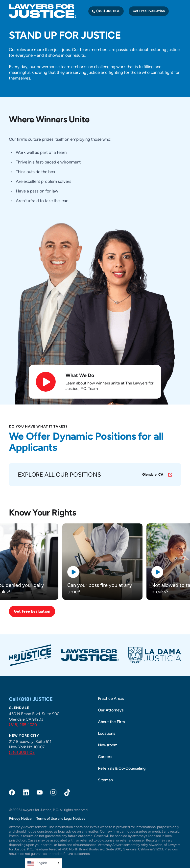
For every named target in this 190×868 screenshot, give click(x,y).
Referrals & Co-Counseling (122, 768)
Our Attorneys (111, 710)
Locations (107, 733)
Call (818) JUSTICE (31, 699)
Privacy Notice (20, 818)
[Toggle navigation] (178, 11)
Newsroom (108, 745)
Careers (105, 757)
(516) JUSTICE (22, 752)
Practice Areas (111, 698)
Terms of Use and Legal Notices (61, 818)
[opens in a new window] (95, 475)
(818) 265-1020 (23, 725)
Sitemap (106, 780)
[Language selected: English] (43, 863)
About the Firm (111, 722)
